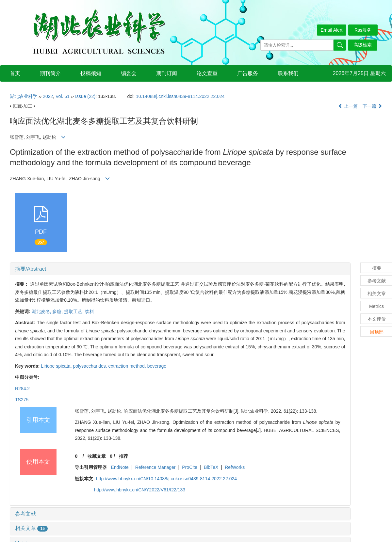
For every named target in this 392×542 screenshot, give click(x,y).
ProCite (190, 467)
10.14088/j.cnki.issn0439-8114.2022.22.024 (180, 96)
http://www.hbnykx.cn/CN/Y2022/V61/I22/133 (140, 490)
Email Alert (332, 30)
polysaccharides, (90, 366)
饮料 (90, 311)
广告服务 (248, 73)
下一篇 (372, 106)
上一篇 (348, 106)
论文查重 (207, 73)
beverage (157, 366)
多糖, (58, 311)
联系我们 (288, 73)
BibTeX (211, 467)
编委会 (129, 73)
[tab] (180, 269)
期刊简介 (50, 73)
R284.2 (22, 389)
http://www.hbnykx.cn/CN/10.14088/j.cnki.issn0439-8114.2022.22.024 (166, 479)
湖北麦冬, (42, 311)
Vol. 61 (63, 96)
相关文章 (31, 528)
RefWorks (235, 467)
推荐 (123, 456)
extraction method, (128, 366)
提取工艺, (74, 311)
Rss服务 (363, 30)
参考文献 (25, 514)
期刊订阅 (167, 73)
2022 (48, 96)
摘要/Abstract (31, 269)
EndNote (120, 467)
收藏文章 (97, 456)
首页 (15, 73)
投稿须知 (91, 73)
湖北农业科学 (24, 96)
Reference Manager (155, 467)
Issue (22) (85, 96)
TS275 (22, 400)
